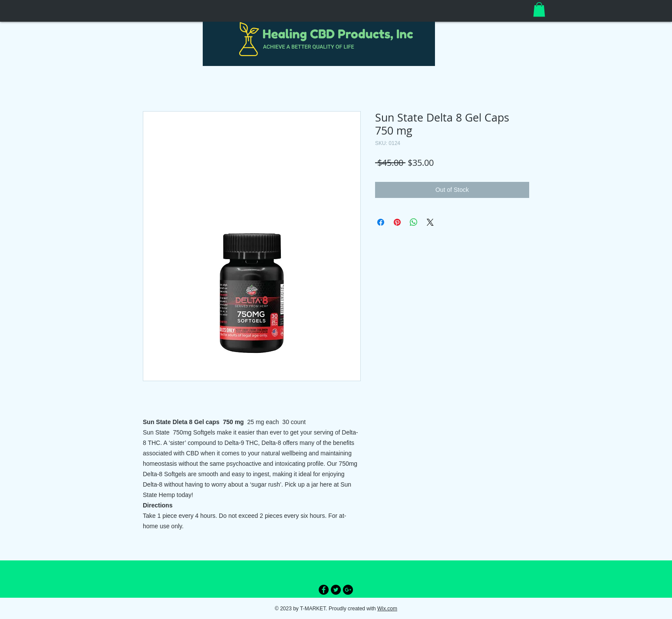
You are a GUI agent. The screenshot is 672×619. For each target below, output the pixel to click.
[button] (539, 9)
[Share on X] (430, 222)
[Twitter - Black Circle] (336, 590)
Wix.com (387, 609)
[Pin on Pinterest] (397, 222)
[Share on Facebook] (381, 222)
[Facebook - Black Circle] (324, 590)
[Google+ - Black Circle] (348, 590)
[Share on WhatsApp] (414, 222)
